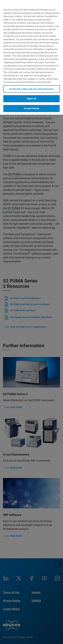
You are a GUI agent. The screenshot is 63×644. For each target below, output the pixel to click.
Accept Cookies (32, 108)
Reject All (32, 99)
